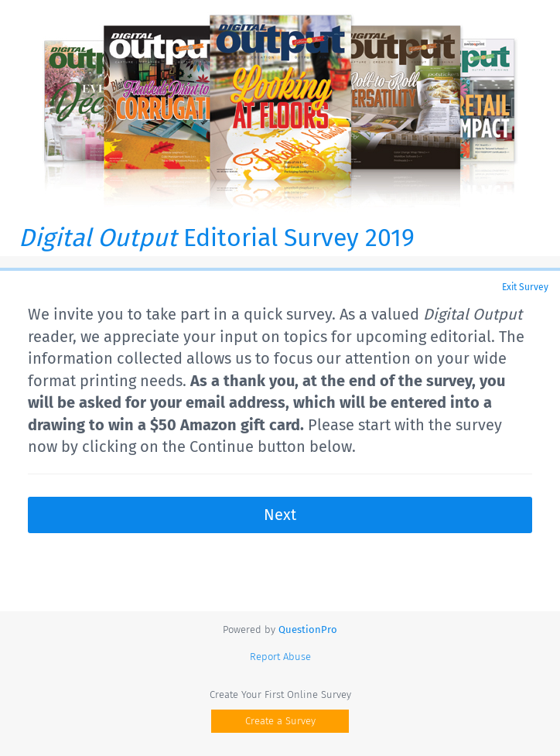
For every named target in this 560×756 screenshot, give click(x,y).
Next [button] (280, 515)
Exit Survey (525, 287)
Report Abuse (280, 657)
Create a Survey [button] (280, 721)
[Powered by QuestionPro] (308, 629)
